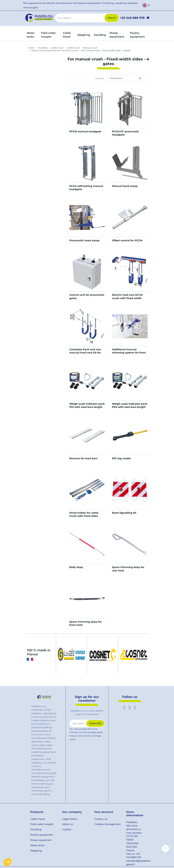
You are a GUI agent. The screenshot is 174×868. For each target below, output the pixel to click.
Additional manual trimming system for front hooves (129, 353)
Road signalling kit (124, 513)
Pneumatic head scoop (84, 240)
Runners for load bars (83, 458)
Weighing (36, 851)
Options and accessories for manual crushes (54, 50)
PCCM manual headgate (85, 131)
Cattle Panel (38, 819)
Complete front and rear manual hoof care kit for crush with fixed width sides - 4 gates (85, 354)
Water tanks (37, 845)
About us (68, 824)
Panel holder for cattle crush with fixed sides (84, 514)
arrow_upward (165, 849)
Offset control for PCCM (127, 240)
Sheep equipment (41, 840)
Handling (42, 48)
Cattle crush (57, 48)
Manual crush (90, 48)
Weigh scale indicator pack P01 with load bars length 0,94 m (87, 407)
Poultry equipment (42, 835)
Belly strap (76, 567)
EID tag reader (122, 458)
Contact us (101, 819)
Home (31, 48)
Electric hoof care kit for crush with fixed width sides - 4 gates (127, 298)
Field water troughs (42, 824)
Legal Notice (70, 819)
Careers (67, 829)
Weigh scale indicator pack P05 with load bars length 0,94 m (130, 407)
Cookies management (107, 824)
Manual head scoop (125, 186)
